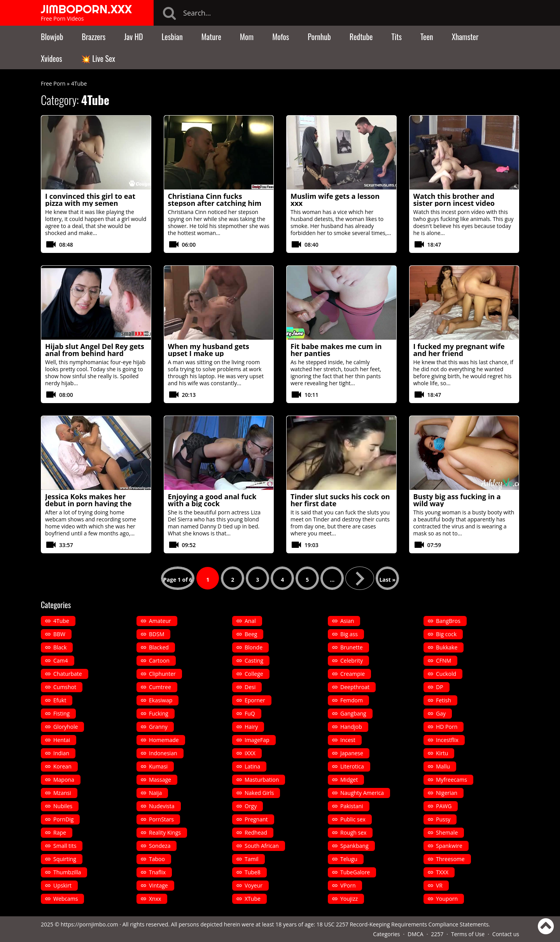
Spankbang (354, 846)
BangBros (448, 621)
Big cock (446, 634)
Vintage (158, 885)
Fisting (61, 713)
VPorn (348, 885)
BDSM (157, 634)
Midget (349, 780)
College (254, 674)
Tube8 (253, 872)
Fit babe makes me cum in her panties (336, 350)
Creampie (353, 674)
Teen (427, 37)
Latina (252, 766)
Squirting (65, 859)
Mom (247, 37)
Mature (211, 37)
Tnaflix (157, 872)
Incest (348, 740)
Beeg (251, 634)
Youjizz (349, 899)
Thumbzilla (67, 872)
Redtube (361, 37)
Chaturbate (68, 674)
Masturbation (262, 780)
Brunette (352, 647)
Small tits (65, 846)
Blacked (159, 647)
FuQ (250, 713)
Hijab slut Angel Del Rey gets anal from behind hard (95, 350)
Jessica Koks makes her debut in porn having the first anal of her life (88, 503)
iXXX (250, 753)
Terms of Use (468, 934)
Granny (158, 727)
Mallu (443, 766)
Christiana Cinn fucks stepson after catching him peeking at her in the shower (218, 203)
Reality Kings (165, 832)
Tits (397, 37)
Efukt (60, 700)
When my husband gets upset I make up (209, 350)
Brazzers (94, 37)
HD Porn (447, 727)
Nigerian (447, 793)
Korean (62, 766)
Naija (155, 793)
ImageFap (257, 740)
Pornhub (319, 37)
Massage (160, 780)
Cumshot (65, 687)
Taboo (157, 859)
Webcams (66, 899)
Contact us (506, 934)
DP (440, 687)
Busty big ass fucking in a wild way (457, 500)
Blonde (254, 647)
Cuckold (446, 674)
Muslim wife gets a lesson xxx (335, 200)
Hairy (251, 727)
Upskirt (62, 885)
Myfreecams (451, 780)
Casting (254, 660)
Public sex (353, 819)
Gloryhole (66, 727)
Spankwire (449, 846)
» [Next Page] (360, 578)
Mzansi (62, 793)
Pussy (443, 819)
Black (60, 647)
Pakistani (352, 806)
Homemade (164, 740)
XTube (253, 899)
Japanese (352, 753)
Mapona (64, 780)
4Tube (61, 621)
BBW (59, 634)
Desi (250, 687)
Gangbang (353, 713)
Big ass (349, 634)
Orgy (251, 806)
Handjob (351, 727)
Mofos (281, 37)
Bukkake (447, 647)
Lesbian (172, 37)
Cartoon (159, 660)
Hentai (62, 740)
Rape (60, 832)
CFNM (444, 660)
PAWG (444, 806)
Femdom (352, 700)
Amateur (160, 621)
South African (262, 846)
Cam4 (61, 660)
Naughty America (362, 793)
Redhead (256, 832)
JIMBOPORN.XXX (86, 9)
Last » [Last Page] (387, 580)
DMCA (415, 934)
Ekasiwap (161, 700)
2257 (437, 934)
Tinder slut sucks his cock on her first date (340, 500)
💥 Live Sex (98, 58)
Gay (441, 713)
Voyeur (254, 885)
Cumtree (160, 687)
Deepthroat (355, 687)
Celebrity (352, 660)
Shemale (447, 832)
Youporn (447, 899)
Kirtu (442, 753)
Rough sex (353, 832)
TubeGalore (355, 872)
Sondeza (160, 846)
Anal (250, 621)
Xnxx (155, 899)
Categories (386, 934)
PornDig (63, 819)
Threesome (450, 859)
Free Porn (53, 83)
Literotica (352, 766)
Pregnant (256, 819)
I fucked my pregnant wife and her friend (459, 350)
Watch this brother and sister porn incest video (454, 200)
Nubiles (63, 806)
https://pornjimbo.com (89, 924)
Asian (347, 621)
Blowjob (52, 37)
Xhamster (465, 37)
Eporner (255, 700)
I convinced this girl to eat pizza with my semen (90, 200)
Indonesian (163, 753)
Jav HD (133, 37)
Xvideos (52, 58)
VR (439, 885)
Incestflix (447, 740)
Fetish (444, 700)
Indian (61, 753)
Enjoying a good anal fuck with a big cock (212, 500)
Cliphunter (162, 674)
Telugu (349, 859)
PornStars (161, 819)
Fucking (159, 713)
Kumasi (158, 766)
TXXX (442, 872)
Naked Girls (259, 793)
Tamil (252, 859)
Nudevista (162, 806)
